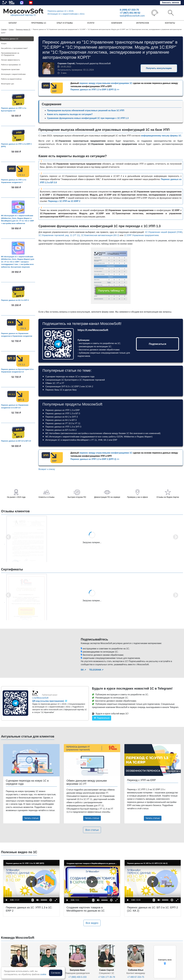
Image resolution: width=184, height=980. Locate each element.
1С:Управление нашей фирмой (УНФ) (164, 232)
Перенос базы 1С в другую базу (61, 390)
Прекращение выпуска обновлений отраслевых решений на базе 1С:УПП (86, 110)
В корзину (19, 121)
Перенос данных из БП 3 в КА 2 (61, 430)
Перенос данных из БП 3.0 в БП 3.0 (16, 441)
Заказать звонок (170, 3)
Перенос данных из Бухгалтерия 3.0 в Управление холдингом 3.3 (17, 371)
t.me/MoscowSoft (40, 698)
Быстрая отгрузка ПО (77, 497)
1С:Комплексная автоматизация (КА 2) (100, 235)
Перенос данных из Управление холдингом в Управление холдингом (17, 335)
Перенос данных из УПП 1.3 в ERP (62, 410)
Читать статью (31, 818)
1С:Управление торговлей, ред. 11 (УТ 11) (59, 235)
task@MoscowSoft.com (132, 16)
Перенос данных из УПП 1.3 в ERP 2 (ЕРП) (16, 145)
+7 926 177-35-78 (107, 977)
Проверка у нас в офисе (137, 497)
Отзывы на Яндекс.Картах (168, 497)
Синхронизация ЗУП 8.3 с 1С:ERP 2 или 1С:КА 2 (69, 386)
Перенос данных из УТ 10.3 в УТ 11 (63, 423)
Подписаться (158, 344)
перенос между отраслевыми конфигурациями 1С (106, 83)
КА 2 (106, 440)
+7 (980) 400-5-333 (77, 977)
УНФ (100, 440)
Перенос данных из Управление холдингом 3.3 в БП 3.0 (15, 406)
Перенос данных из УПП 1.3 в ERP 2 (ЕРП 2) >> (95, 90)
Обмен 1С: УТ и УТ (55, 383)
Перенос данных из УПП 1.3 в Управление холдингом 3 (14, 181)
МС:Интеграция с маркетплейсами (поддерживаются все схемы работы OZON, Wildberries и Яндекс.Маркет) (99, 437)
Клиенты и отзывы (46, 497)
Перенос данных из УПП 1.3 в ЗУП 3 (63, 427)
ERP (115, 440)
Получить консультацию (159, 68)
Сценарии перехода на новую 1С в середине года (70, 377)
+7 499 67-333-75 (136, 977)
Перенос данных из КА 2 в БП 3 (61, 420)
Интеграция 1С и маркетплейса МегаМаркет (67, 440)
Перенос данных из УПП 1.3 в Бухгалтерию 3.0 (14, 109)
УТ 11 (94, 440)
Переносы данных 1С (61, 11)
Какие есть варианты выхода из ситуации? (70, 114)
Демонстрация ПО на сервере (107, 497)
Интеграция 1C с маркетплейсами (66, 14)
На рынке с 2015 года (16, 497)
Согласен (56, 973)
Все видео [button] (92, 923)
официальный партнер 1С (23, 15)
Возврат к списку (47, 469)
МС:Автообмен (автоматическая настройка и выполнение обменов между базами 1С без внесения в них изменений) (103, 433)
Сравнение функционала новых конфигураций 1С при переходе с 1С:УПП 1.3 (88, 118)
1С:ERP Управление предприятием (141, 235)
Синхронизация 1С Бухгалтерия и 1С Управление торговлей (75, 380)
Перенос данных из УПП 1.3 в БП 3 (63, 413)
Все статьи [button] (92, 830)
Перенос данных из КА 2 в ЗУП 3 (15, 300)
